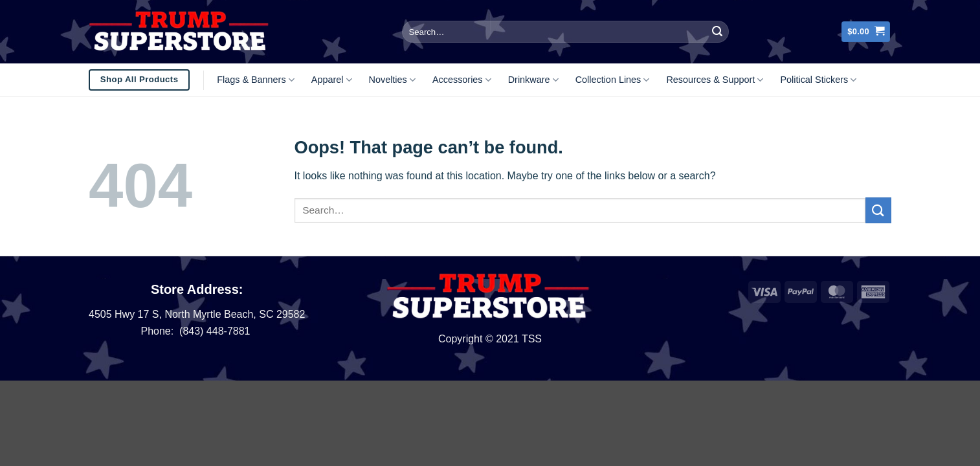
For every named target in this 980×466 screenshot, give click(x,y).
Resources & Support (715, 80)
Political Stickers (818, 80)
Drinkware (533, 80)
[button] (866, 32)
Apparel (332, 80)
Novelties (392, 80)
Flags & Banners (256, 80)
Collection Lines (613, 80)
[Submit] (717, 32)
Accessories (462, 80)
